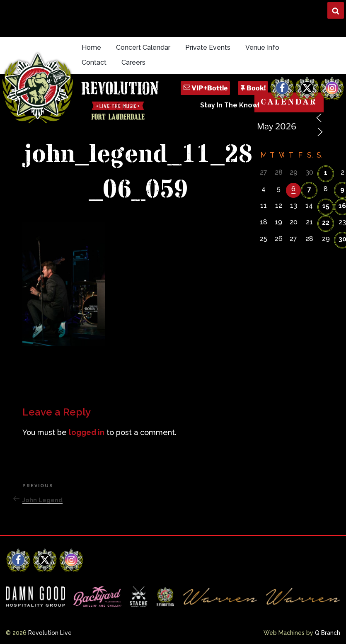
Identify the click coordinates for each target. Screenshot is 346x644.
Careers (133, 62)
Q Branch (328, 633)
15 (326, 206)
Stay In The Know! (230, 105)
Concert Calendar (143, 47)
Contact (94, 62)
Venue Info (262, 47)
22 (326, 222)
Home (91, 47)
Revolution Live (50, 633)
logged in (87, 432)
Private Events (208, 47)
